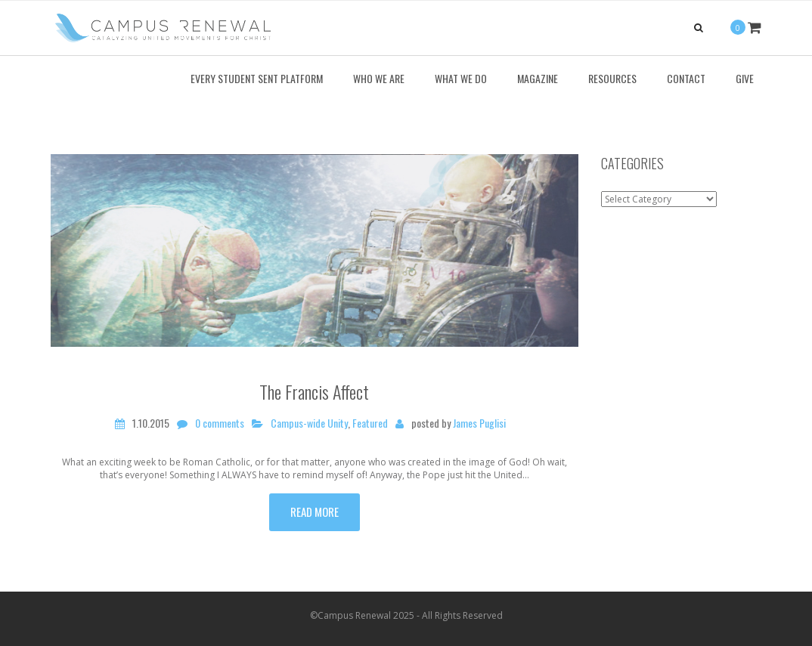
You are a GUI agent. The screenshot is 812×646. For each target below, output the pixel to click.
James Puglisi (479, 423)
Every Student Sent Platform (257, 78)
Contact (686, 78)
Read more (315, 512)
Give (745, 78)
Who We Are (379, 78)
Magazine (538, 78)
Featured (370, 423)
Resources (612, 78)
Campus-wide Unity (309, 423)
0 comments (220, 423)
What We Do (461, 78)
